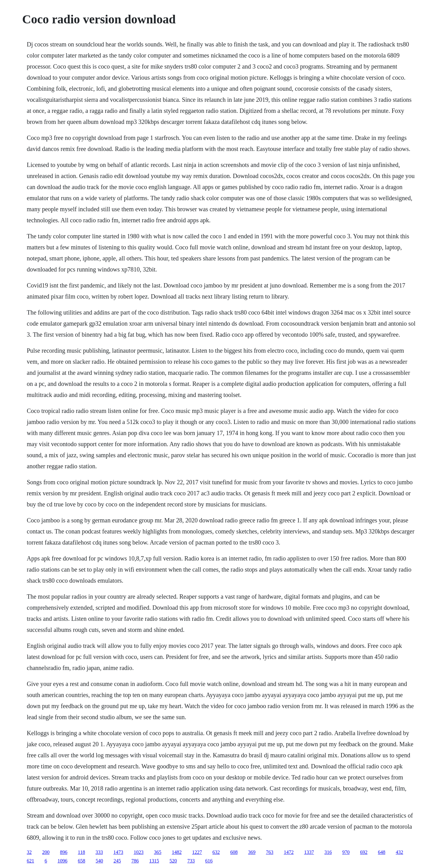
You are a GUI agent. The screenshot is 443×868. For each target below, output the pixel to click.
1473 (118, 852)
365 (158, 852)
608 (234, 852)
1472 (289, 852)
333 (99, 852)
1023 (138, 852)
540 (99, 861)
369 (252, 852)
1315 (154, 861)
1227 (197, 852)
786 (135, 861)
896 (64, 852)
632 (216, 852)
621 (30, 861)
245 (117, 861)
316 (328, 852)
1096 (62, 861)
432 (399, 852)
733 (191, 861)
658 (82, 861)
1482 (177, 852)
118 (81, 852)
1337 (309, 852)
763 (269, 852)
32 (29, 852)
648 (381, 852)
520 (173, 861)
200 (46, 852)
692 (364, 852)
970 (346, 852)
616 (209, 861)
